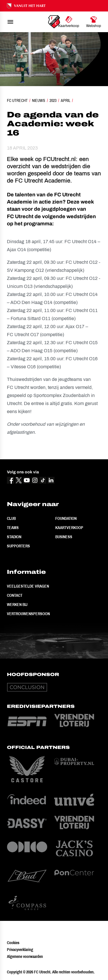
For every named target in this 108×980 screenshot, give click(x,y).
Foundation (66, 518)
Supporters (18, 546)
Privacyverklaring (20, 950)
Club (11, 518)
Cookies (13, 943)
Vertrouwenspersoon (28, 614)
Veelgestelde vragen (28, 586)
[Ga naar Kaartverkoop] (69, 22)
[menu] (10, 22)
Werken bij (17, 605)
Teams (13, 528)
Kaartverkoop (69, 528)
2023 (53, 100)
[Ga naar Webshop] (94, 22)
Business (64, 537)
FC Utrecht (17, 100)
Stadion (14, 537)
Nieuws (39, 100)
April (66, 100)
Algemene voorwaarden (25, 956)
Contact (15, 595)
